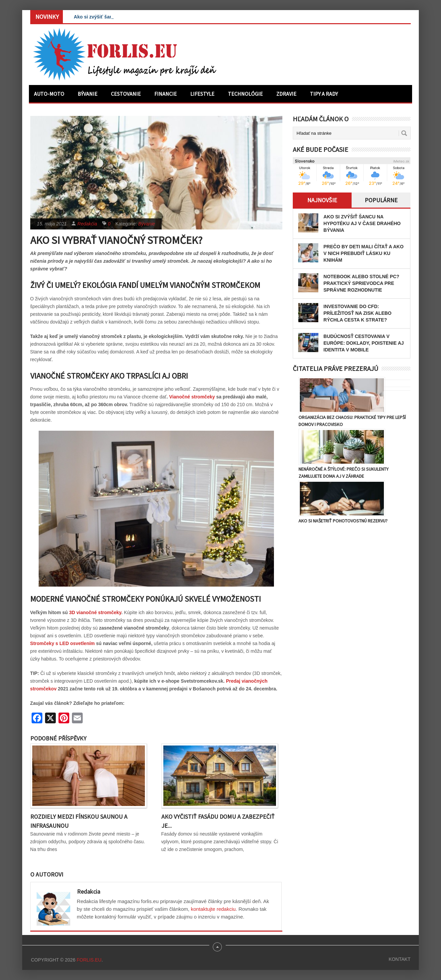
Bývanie (88, 94)
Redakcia (87, 224)
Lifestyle (202, 94)
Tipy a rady (324, 94)
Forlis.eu (89, 960)
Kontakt (399, 959)
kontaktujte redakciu (213, 909)
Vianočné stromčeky (192, 397)
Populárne (381, 200)
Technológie (245, 94)
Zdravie (286, 94)
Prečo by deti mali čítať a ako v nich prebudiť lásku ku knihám (363, 253)
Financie (166, 94)
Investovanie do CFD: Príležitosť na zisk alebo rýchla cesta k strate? (357, 313)
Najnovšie (322, 200)
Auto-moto (49, 94)
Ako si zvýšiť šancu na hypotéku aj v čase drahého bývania (362, 223)
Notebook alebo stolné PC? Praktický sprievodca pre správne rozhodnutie (361, 283)
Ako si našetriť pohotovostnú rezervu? (343, 521)
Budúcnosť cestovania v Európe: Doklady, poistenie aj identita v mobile (364, 343)
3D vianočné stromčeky (95, 612)
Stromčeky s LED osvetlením (63, 643)
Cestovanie (126, 94)
